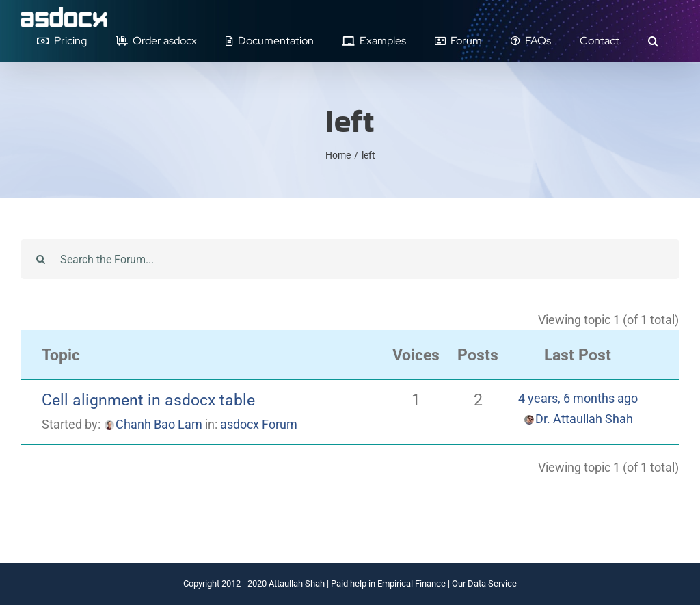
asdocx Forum (259, 424)
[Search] (40, 259)
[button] (653, 41)
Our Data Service (484, 583)
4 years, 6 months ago (578, 398)
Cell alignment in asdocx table (148, 400)
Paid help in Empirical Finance (388, 583)
